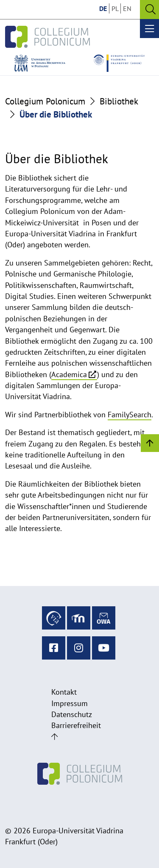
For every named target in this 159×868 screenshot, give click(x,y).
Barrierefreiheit (76, 725)
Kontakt (64, 692)
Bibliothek (119, 101)
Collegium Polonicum (45, 101)
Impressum (70, 703)
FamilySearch (130, 415)
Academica (69, 374)
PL (115, 8)
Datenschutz (72, 714)
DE (103, 8)
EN (127, 8)
